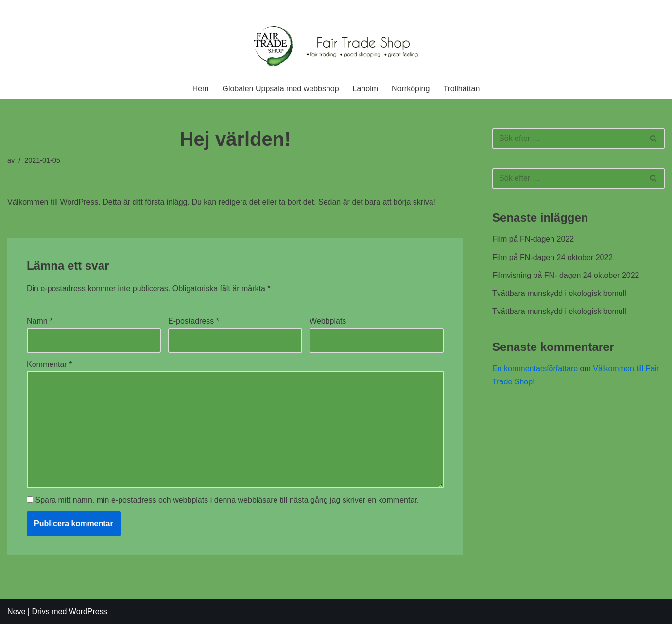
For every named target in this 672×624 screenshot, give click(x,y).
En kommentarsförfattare (535, 369)
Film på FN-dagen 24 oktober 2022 (552, 257)
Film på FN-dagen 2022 (533, 239)
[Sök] (568, 139)
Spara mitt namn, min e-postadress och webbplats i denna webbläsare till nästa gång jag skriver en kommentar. (227, 500)
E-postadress (194, 321)
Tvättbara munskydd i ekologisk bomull (559, 293)
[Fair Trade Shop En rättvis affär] (336, 47)
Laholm (365, 89)
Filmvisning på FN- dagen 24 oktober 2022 (566, 275)
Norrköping (411, 89)
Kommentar (49, 364)
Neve (16, 612)
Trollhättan (461, 89)
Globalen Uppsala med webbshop (280, 89)
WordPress (88, 612)
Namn (40, 321)
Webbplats (328, 321)
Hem (201, 89)
